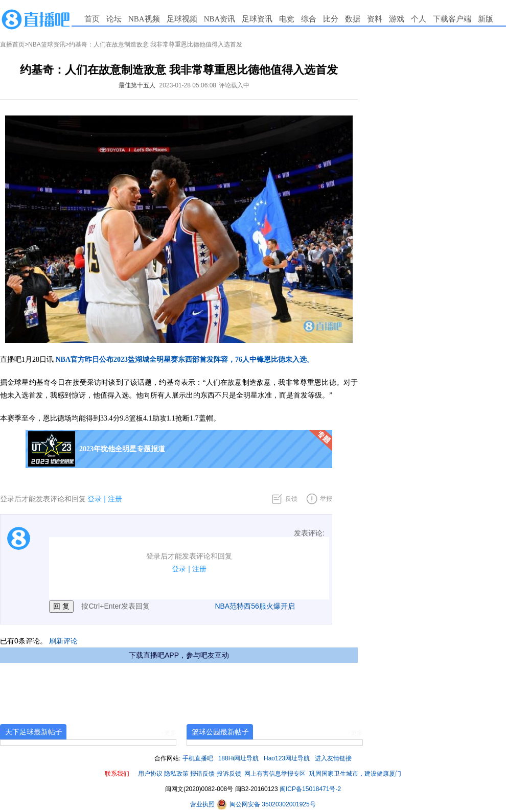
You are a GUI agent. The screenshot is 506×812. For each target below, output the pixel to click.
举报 (326, 499)
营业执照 (203, 804)
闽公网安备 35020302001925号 (266, 804)
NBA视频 (144, 19)
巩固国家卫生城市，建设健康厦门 (355, 774)
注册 (115, 499)
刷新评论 (63, 641)
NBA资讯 (220, 19)
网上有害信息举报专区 (275, 774)
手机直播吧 (198, 758)
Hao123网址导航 (287, 758)
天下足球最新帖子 (34, 732)
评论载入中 (234, 85)
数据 (353, 19)
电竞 (287, 19)
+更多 (168, 733)
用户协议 (150, 774)
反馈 (291, 499)
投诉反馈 (229, 774)
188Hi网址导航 (238, 758)
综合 (309, 19)
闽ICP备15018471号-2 (310, 789)
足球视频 (182, 19)
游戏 (397, 19)
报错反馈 (202, 774)
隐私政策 (176, 774)
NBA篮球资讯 (47, 44)
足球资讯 (257, 19)
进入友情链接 (333, 758)
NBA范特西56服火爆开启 (255, 606)
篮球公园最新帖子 (220, 732)
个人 (419, 19)
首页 (92, 19)
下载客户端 (452, 19)
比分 (331, 19)
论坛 (114, 19)
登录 (95, 499)
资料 (375, 19)
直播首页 (12, 44)
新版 (486, 19)
